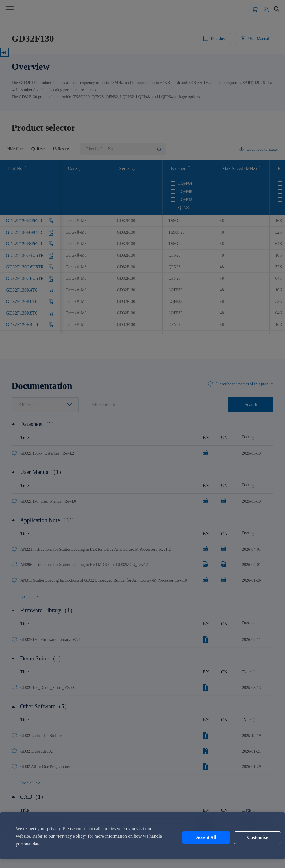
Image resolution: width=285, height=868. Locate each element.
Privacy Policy (71, 836)
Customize (247, 838)
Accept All (199, 838)
